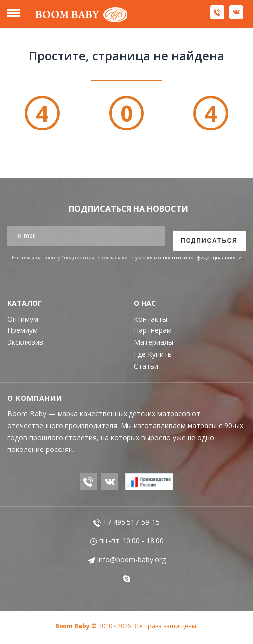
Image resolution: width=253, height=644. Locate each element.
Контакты (151, 319)
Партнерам (153, 330)
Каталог (25, 303)
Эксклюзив (25, 342)
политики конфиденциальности (202, 258)
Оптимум (23, 319)
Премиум (23, 330)
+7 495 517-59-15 (126, 522)
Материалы (154, 342)
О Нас (145, 303)
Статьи (146, 366)
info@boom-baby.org (127, 559)
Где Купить (153, 354)
